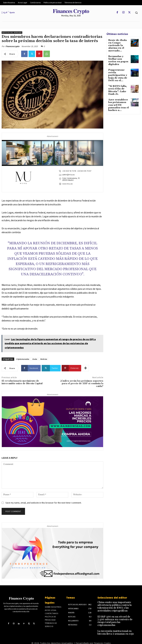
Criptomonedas (23, 359)
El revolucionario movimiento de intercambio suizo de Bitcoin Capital (22, 382)
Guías (35, 359)
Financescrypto (12, 46)
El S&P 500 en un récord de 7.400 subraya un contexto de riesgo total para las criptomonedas (117, 614)
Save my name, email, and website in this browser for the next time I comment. (43, 503)
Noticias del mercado (12, 33)
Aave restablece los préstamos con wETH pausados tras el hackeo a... (118, 88)
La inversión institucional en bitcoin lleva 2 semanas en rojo (116, 623)
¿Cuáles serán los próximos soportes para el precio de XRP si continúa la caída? (82, 384)
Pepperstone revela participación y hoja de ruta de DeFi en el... (119, 66)
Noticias (44, 359)
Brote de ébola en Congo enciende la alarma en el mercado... (118, 44)
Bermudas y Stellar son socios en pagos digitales (118, 54)
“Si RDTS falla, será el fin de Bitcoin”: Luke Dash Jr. (119, 77)
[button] (136, 13)
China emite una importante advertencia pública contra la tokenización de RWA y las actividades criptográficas (117, 604)
